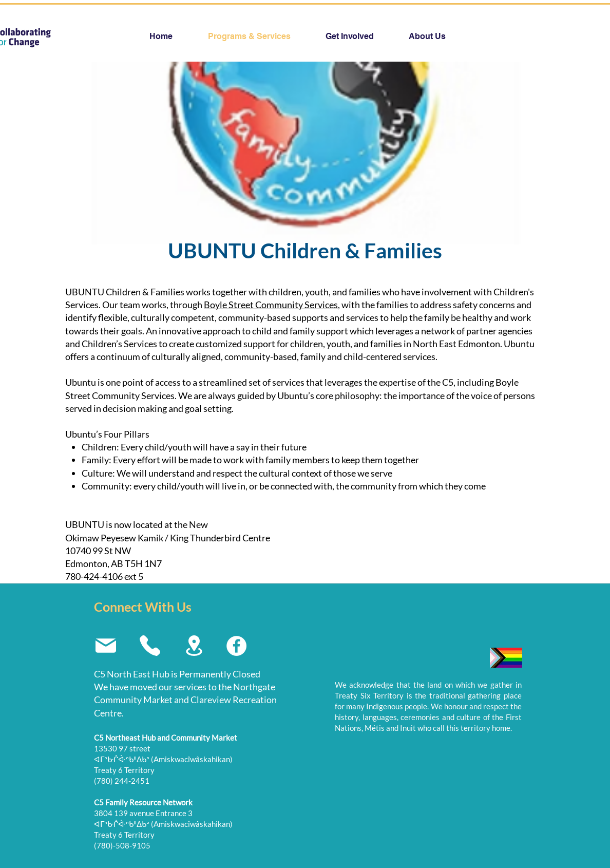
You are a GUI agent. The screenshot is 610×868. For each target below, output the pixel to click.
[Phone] (150, 645)
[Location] (194, 645)
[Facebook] (236, 646)
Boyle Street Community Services (271, 305)
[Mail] (106, 645)
